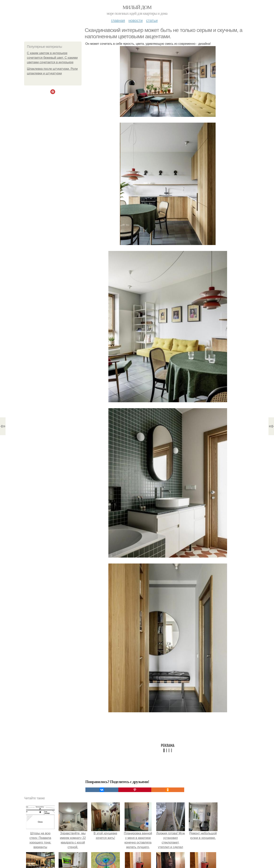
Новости (136, 20)
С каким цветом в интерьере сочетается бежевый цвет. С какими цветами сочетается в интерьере (52, 58)
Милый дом (137, 7)
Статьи (152, 20)
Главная (118, 20)
